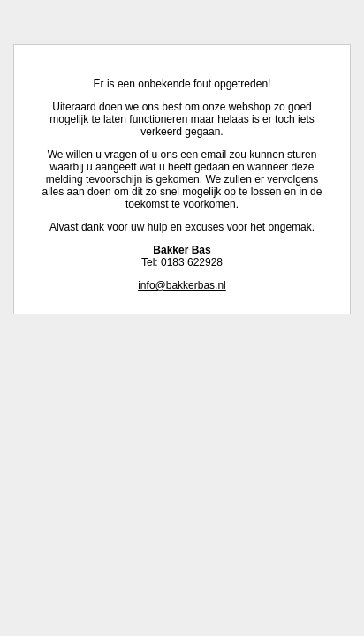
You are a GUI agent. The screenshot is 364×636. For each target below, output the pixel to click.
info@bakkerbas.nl (182, 285)
